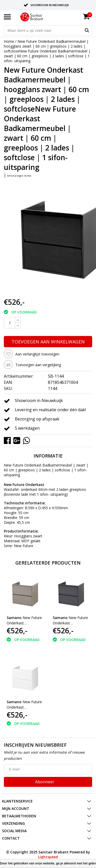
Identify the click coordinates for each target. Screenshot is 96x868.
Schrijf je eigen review (19, 176)
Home (9, 41)
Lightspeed (48, 857)
